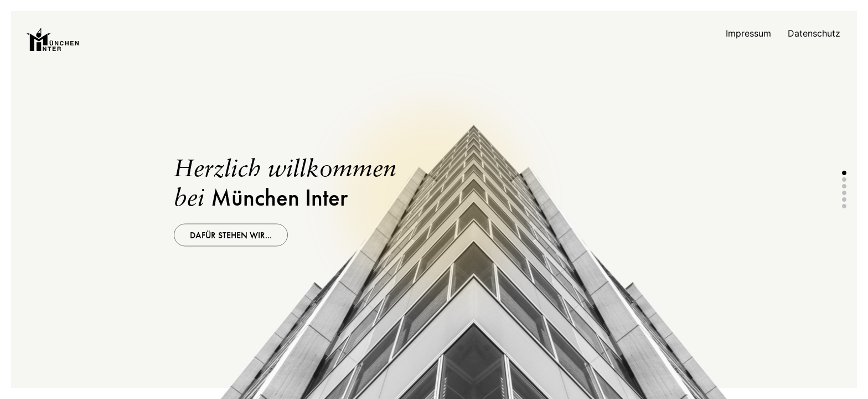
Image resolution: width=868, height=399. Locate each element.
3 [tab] (844, 186)
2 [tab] (844, 180)
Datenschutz (814, 33)
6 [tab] (844, 206)
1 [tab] (844, 173)
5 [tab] (844, 199)
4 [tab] (844, 193)
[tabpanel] (434, 199)
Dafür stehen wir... (231, 235)
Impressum (748, 33)
